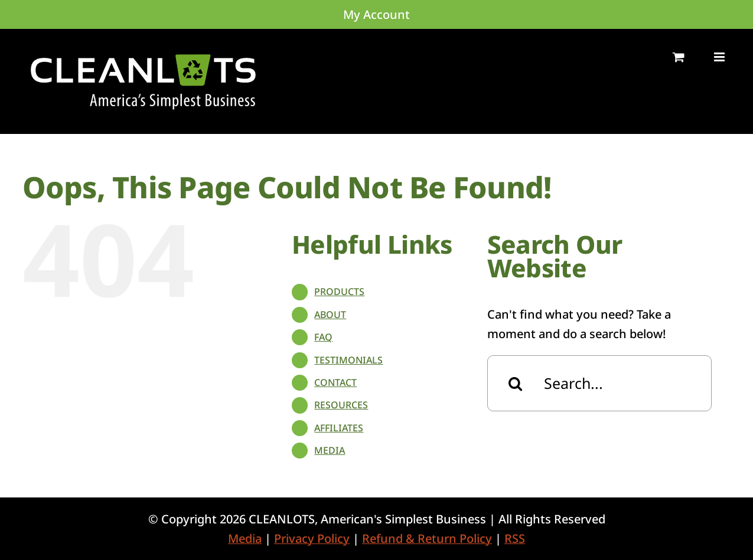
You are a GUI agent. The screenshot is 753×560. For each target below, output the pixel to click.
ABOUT (330, 315)
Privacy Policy (312, 538)
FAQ (323, 337)
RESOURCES (341, 405)
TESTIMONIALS (348, 360)
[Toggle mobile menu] (720, 57)
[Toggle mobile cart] (679, 57)
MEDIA (330, 450)
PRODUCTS (339, 292)
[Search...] (599, 383)
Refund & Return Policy (427, 538)
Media (245, 538)
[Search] (515, 383)
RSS (515, 538)
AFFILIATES (339, 428)
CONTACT (335, 382)
